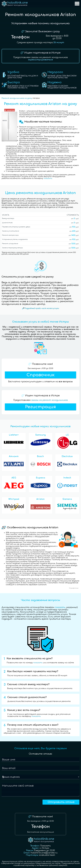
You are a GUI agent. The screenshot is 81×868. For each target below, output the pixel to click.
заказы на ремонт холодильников (49, 400)
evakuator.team (47, 855)
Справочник (40, 375)
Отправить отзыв (61, 802)
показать (48, 178)
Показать (45, 846)
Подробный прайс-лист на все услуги (42, 308)
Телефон (20, 37)
